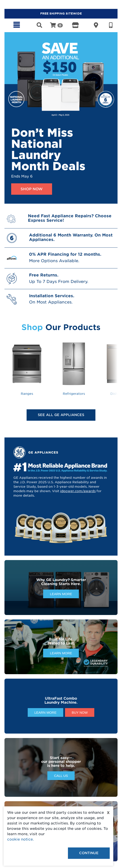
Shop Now (32, 189)
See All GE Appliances (61, 415)
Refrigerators (74, 368)
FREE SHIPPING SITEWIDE (61, 14)
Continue (89, 853)
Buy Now (80, 712)
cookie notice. (20, 839)
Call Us (61, 776)
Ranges (27, 368)
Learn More (61, 594)
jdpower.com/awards (78, 491)
